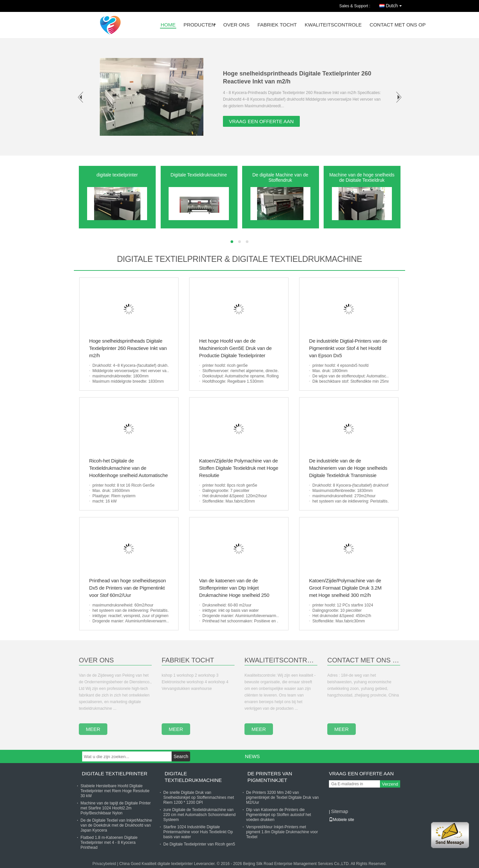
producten (199, 25)
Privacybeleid (104, 864)
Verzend (390, 784)
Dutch (395, 4)
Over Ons (96, 660)
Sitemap (339, 811)
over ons (236, 25)
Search (181, 756)
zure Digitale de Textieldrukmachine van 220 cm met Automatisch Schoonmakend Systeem (199, 815)
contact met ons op (398, 25)
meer (93, 729)
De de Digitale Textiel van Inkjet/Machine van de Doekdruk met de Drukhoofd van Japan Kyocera (116, 825)
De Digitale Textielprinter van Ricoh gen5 (199, 844)
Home (168, 25)
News (252, 756)
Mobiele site (342, 820)
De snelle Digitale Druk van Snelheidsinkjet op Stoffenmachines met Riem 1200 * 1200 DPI (199, 797)
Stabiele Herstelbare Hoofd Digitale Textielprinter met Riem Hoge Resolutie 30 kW (115, 791)
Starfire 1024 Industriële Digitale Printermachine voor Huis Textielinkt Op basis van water (198, 832)
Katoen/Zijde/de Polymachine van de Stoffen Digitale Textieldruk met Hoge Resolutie (239, 468)
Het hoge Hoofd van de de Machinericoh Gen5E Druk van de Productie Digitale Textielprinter (235, 348)
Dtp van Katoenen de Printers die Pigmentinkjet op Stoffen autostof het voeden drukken (279, 815)
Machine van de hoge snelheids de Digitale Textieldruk (362, 177)
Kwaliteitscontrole (333, 25)
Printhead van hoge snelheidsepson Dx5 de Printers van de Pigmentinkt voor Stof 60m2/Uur (128, 588)
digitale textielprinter (117, 175)
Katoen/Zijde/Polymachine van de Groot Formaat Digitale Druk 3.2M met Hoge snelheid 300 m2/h (345, 588)
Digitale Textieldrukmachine (199, 175)
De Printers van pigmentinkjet (270, 777)
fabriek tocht (277, 25)
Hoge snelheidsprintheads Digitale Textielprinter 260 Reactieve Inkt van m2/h (128, 348)
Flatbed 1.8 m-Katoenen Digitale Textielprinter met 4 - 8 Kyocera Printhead (109, 843)
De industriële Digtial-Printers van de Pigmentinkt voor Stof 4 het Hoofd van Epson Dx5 (348, 348)
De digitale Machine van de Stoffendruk (280, 177)
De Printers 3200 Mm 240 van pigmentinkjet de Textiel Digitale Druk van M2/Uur (282, 797)
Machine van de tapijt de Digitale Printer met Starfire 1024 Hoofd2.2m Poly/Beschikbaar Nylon (116, 808)
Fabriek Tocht (188, 660)
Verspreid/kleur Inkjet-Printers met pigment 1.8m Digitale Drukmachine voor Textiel (282, 832)
